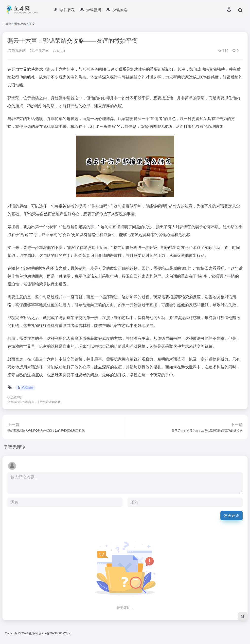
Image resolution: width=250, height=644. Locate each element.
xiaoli (59, 51)
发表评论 (232, 515)
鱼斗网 (33, 633)
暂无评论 (17, 447)
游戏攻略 (20, 24)
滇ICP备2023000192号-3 (55, 633)
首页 (8, 24)
